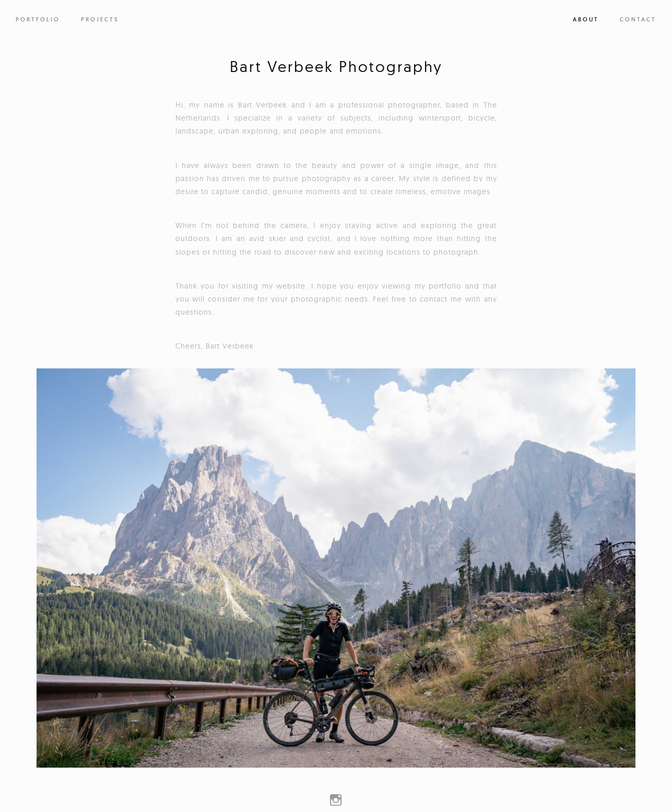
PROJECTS (100, 19)
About (586, 19)
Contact (638, 19)
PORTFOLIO (38, 19)
